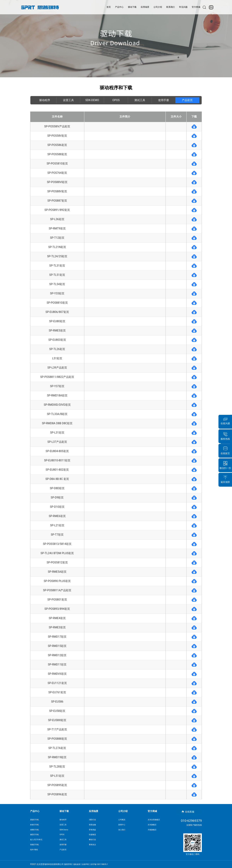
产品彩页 (187, 100)
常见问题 (184, 7)
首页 (103, 7)
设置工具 (68, 100)
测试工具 (140, 100)
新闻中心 (122, 825)
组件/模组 (34, 850)
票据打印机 (35, 820)
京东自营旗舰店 (154, 820)
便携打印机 (35, 830)
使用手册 (164, 100)
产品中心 (114, 7)
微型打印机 (35, 835)
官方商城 (198, 7)
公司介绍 (156, 7)
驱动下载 (128, 7)
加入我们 (122, 830)
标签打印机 (35, 825)
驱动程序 (45, 100)
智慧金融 (93, 825)
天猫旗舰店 (153, 830)
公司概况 (122, 820)
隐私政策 (77, 864)
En (213, 7)
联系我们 (170, 7)
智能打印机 (35, 845)
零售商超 (93, 830)
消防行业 (93, 820)
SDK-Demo (92, 100)
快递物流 (93, 835)
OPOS (116, 100)
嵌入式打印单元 (37, 840)
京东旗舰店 (153, 825)
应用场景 (142, 7)
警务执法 (93, 845)
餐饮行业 (93, 840)
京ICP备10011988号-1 (101, 864)
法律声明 (86, 864)
